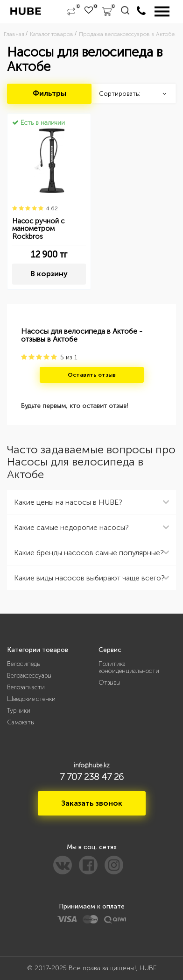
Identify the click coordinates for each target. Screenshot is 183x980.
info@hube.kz (92, 765)
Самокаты (21, 722)
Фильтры (49, 93)
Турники (19, 711)
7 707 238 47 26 (92, 777)
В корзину (49, 274)
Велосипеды (24, 664)
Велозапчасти (26, 687)
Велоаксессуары (29, 676)
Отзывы (109, 683)
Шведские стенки (31, 699)
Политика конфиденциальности (129, 667)
